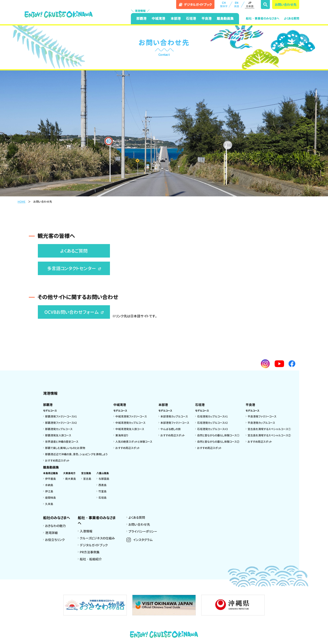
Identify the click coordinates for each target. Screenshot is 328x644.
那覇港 (141, 19)
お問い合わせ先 (286, 5)
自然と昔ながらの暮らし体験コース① (218, 435)
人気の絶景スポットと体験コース (134, 442)
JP (250, 4)
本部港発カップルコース (174, 416)
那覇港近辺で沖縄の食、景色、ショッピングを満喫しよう (76, 454)
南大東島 (71, 479)
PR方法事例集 (90, 552)
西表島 (102, 485)
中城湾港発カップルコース (130, 423)
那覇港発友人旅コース (58, 435)
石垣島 (102, 498)
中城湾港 (158, 19)
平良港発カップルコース (261, 423)
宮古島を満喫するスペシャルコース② (269, 435)
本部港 (176, 19)
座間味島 (50, 498)
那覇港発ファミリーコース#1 (61, 416)
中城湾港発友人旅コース (130, 429)
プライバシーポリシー (143, 531)
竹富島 (102, 491)
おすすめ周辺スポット (57, 461)
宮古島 (87, 479)
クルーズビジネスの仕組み (97, 538)
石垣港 (191, 19)
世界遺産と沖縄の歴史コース (62, 442)
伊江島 (49, 491)
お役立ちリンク (55, 540)
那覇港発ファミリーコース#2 (61, 423)
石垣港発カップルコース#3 (212, 429)
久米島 (49, 504)
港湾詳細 (51, 533)
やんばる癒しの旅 (171, 429)
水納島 (49, 485)
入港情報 (86, 531)
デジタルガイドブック (94, 545)
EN (237, 4)
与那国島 (104, 479)
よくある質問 (292, 18)
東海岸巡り (122, 435)
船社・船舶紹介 (91, 559)
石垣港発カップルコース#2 (212, 423)
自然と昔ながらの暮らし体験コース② (218, 442)
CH (224, 4)
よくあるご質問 (74, 251)
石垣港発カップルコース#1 (212, 416)
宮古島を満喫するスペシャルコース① (269, 429)
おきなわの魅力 (55, 526)
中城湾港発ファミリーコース (131, 416)
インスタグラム (143, 540)
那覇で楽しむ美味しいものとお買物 (65, 448)
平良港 (206, 19)
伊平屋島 (50, 479)
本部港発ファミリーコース (175, 423)
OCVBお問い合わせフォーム (74, 312)
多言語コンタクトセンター (74, 268)
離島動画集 (225, 19)
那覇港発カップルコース (59, 429)
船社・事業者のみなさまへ (263, 18)
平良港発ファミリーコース (262, 416)
